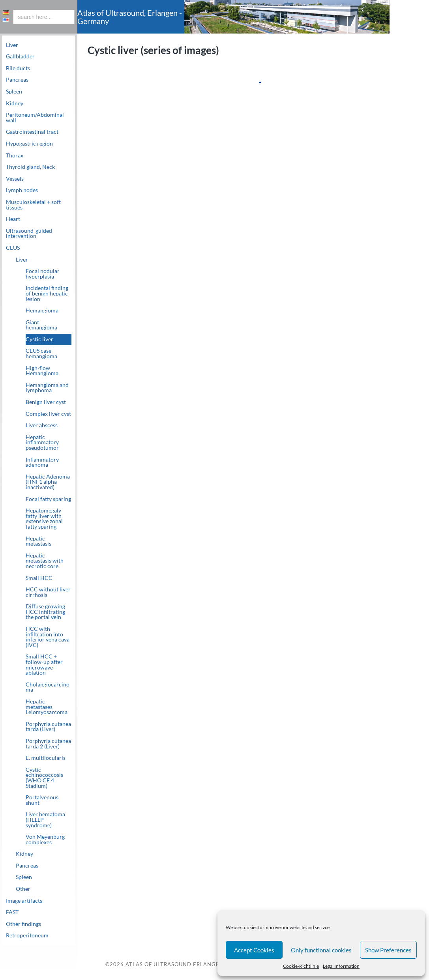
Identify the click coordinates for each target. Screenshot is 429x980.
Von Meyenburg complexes (45, 840)
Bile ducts (18, 68)
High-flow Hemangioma (42, 371)
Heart (13, 219)
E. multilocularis (46, 758)
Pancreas (17, 80)
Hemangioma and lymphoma (47, 388)
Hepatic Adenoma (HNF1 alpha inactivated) (48, 482)
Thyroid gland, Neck (30, 167)
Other (23, 889)
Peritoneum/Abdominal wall (35, 118)
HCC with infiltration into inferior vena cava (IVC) (48, 637)
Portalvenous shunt (42, 800)
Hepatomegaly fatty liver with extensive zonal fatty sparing (44, 519)
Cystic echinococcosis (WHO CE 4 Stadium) (44, 778)
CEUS (13, 248)
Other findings (23, 924)
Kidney (15, 103)
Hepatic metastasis (38, 541)
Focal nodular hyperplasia (43, 274)
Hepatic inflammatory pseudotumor (42, 442)
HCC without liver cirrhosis (48, 592)
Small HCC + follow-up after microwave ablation (44, 665)
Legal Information (341, 966)
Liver (12, 45)
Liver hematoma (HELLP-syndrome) (45, 820)
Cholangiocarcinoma (48, 687)
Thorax (15, 155)
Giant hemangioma (41, 325)
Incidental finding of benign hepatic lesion (47, 293)
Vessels (15, 179)
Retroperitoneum (27, 935)
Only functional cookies (321, 950)
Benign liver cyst (46, 402)
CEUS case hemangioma (41, 353)
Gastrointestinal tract (32, 132)
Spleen (14, 92)
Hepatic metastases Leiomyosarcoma (47, 707)
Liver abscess (42, 425)
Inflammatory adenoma (42, 462)
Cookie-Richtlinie (301, 966)
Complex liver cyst (48, 414)
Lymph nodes (22, 190)
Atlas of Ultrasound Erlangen (174, 965)
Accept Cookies (254, 950)
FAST (12, 912)
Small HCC (39, 578)
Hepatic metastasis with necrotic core (45, 561)
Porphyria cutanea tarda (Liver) (48, 727)
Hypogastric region (29, 144)
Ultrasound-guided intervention (29, 234)
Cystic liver (39, 339)
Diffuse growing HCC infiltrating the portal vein (45, 612)
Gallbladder (20, 56)
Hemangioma (42, 310)
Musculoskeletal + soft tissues (33, 205)
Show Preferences (388, 950)
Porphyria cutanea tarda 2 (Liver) (48, 744)
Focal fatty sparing (48, 499)
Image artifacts (24, 901)
